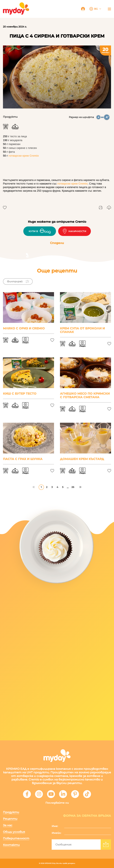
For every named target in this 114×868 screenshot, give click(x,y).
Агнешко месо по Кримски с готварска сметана (85, 395)
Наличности (74, 231)
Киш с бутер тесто (20, 394)
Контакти (11, 845)
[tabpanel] (57, 77)
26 (73, 487)
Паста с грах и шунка (23, 459)
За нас (8, 825)
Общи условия (14, 832)
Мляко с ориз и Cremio (24, 328)
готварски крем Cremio (24, 156)
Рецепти (10, 819)
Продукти (11, 812)
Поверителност (16, 838)
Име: (55, 826)
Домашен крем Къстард (82, 459)
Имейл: (56, 833)
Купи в (40, 231)
